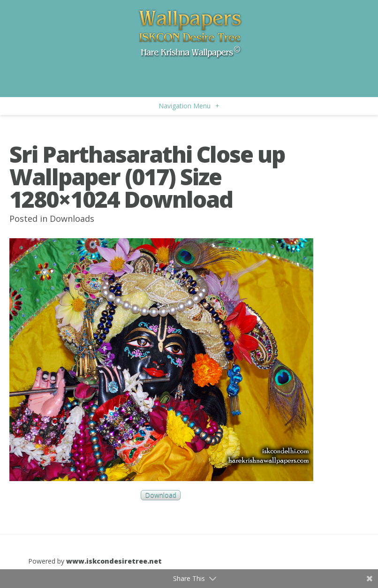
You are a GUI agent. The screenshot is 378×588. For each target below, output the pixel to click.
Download (161, 495)
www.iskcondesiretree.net (114, 561)
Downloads (72, 219)
